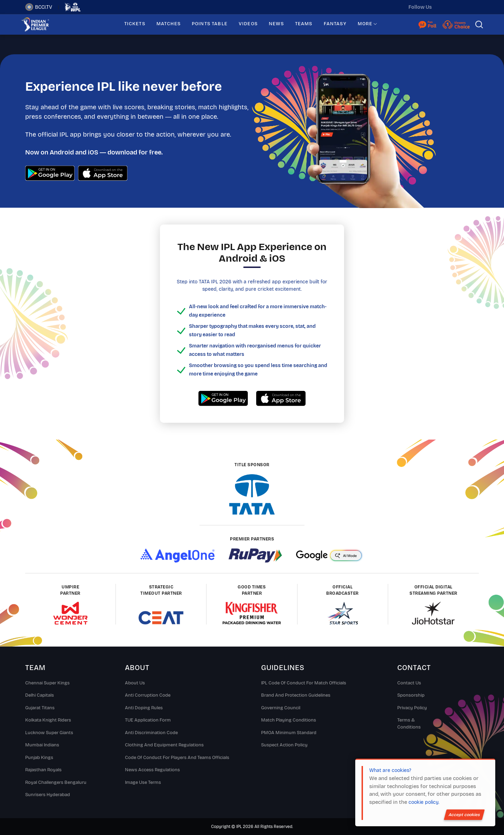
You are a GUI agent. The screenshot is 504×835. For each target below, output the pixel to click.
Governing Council (281, 708)
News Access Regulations (152, 770)
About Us (135, 683)
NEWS (276, 24)
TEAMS (304, 24)
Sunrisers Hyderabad (48, 795)
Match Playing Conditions (289, 720)
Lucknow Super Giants (49, 733)
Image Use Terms (143, 782)
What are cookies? (390, 770)
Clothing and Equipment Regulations (164, 745)
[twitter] (444, 7)
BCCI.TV (39, 7)
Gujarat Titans (40, 708)
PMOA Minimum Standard (289, 733)
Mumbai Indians (42, 745)
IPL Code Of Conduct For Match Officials (304, 683)
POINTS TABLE (210, 24)
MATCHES (169, 24)
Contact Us (409, 683)
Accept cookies (464, 815)
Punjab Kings (39, 758)
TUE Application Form (148, 720)
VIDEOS (248, 24)
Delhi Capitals (40, 695)
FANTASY (335, 24)
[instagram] (459, 7)
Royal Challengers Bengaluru (56, 782)
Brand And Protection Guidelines (296, 695)
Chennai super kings (47, 683)
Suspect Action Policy (284, 745)
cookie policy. (424, 802)
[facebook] (474, 7)
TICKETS (135, 24)
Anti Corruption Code (148, 695)
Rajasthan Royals (43, 770)
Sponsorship (411, 695)
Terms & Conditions (409, 724)
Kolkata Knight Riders (48, 720)
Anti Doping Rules (144, 708)
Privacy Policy (412, 708)
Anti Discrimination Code (151, 733)
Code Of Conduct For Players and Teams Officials (177, 758)
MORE (365, 24)
